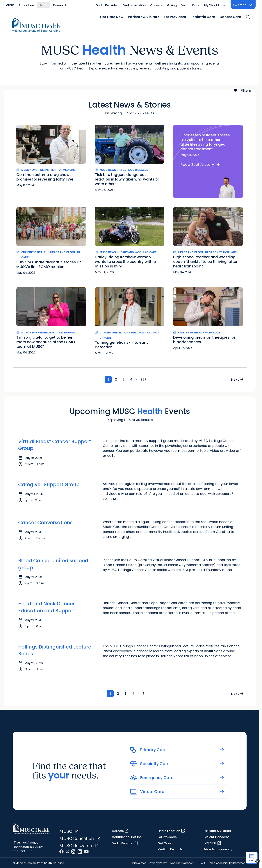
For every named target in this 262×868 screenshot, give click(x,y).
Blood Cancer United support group (53, 562)
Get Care (164, 842)
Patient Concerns (216, 836)
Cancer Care (230, 17)
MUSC (10, 5)
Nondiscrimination (182, 862)
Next (236, 377)
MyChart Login (215, 5)
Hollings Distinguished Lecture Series (55, 649)
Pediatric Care (203, 17)
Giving (172, 5)
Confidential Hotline (127, 836)
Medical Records (170, 848)
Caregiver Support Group (49, 483)
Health (43, 5)
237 (147, 377)
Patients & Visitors (144, 17)
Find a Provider (107, 5)
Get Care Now (112, 17)
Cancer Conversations (45, 521)
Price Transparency (218, 848)
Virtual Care (190, 5)
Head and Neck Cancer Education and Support (47, 605)
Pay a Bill (212, 842)
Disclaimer (139, 862)
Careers (156, 5)
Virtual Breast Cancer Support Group (55, 443)
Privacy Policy (158, 862)
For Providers (175, 17)
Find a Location (134, 5)
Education (26, 5)
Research (60, 5)
